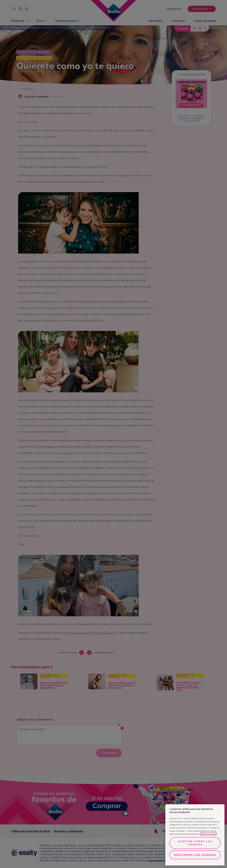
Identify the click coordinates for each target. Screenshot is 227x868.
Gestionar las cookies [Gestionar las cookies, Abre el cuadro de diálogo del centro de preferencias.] (195, 855)
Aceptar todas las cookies (195, 843)
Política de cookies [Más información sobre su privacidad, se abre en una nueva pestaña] (208, 834)
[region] (195, 835)
